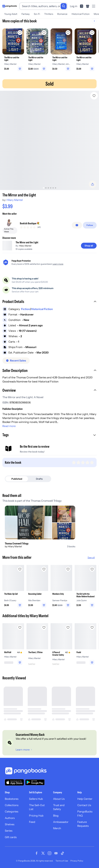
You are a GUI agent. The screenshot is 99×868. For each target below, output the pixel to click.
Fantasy (26, 14)
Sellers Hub (36, 799)
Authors (10, 818)
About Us (59, 799)
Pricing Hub (36, 816)
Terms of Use (62, 861)
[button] (49, 302)
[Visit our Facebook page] (37, 853)
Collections (12, 805)
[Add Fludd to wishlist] (92, 627)
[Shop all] (89, 246)
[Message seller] (77, 225)
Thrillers (49, 14)
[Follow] (90, 225)
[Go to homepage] (10, 6)
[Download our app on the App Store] (14, 782)
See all (91, 558)
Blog (56, 816)
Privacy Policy (77, 861)
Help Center (85, 799)
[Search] (64, 6)
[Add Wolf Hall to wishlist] (20, 627)
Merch (57, 828)
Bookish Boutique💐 (30, 223)
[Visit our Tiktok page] (62, 853)
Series (9, 831)
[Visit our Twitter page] (43, 853)
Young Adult (11, 14)
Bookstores (12, 799)
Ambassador (61, 822)
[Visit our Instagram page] (49, 853)
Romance (62, 14)
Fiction (26, 309)
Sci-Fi (37, 14)
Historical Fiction (81, 14)
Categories (12, 811)
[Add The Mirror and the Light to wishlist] (94, 96)
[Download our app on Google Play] (35, 782)
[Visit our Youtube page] (56, 853)
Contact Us (84, 805)
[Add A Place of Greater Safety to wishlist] (68, 627)
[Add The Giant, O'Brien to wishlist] (44, 627)
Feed (32, 822)
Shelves (10, 824)
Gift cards (11, 837)
